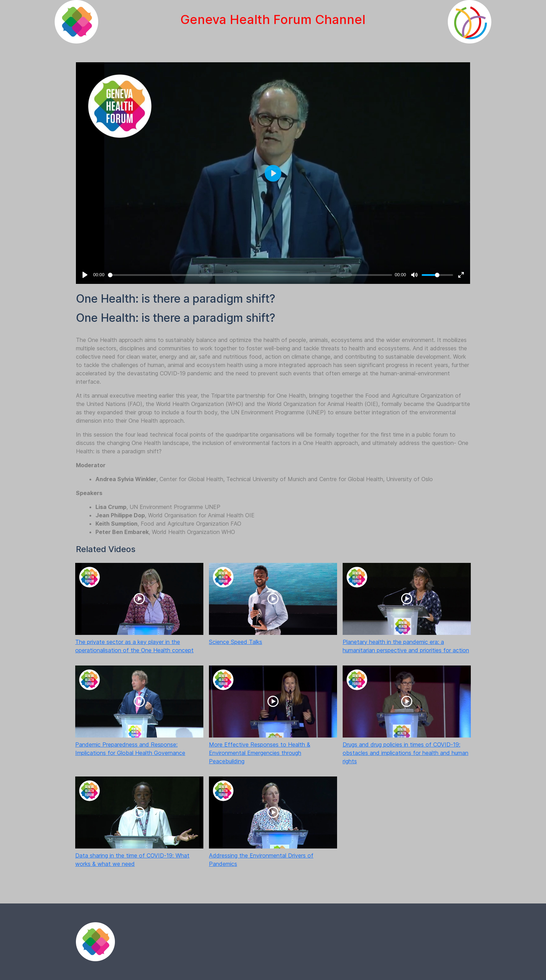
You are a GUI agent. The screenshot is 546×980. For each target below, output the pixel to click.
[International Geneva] (470, 22)
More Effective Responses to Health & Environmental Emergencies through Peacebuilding (260, 753)
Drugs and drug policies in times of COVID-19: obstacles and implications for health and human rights (405, 753)
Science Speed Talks (236, 642)
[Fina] (95, 942)
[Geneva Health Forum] (76, 22)
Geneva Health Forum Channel (273, 19)
